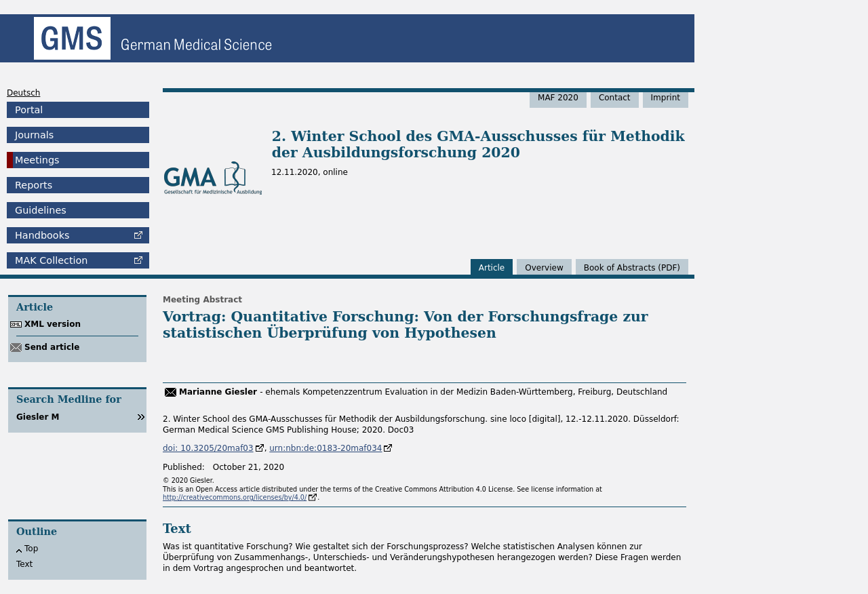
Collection (51, 260)
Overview (544, 268)
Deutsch (23, 93)
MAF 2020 (558, 98)
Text (24, 564)
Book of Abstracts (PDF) (632, 268)
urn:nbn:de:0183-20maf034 (325, 448)
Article (492, 268)
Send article (52, 347)
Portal (29, 110)
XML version (53, 324)
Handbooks (42, 235)
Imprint (666, 98)
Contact (615, 98)
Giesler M (38, 417)
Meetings (37, 160)
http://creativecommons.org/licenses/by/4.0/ (235, 497)
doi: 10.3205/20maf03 (208, 448)
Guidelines (41, 210)
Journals (34, 135)
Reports (34, 185)
